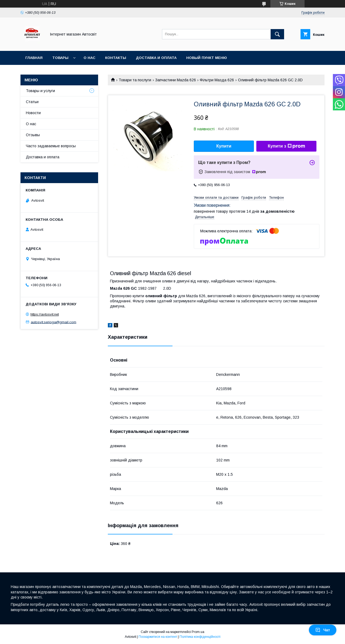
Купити (224, 146)
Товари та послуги (135, 80)
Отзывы (33, 135)
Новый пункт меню (207, 58)
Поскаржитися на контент (158, 637)
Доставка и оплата (156, 58)
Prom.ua (198, 632)
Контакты (116, 58)
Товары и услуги (40, 91)
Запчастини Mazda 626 (176, 80)
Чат (323, 630)
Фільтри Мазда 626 (217, 80)
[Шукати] (277, 34)
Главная (34, 58)
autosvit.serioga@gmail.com (54, 322)
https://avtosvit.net (45, 314)
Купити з (286, 146)
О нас (89, 58)
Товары (60, 58)
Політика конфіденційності (200, 637)
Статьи (32, 102)
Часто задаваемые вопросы (51, 146)
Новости (33, 113)
